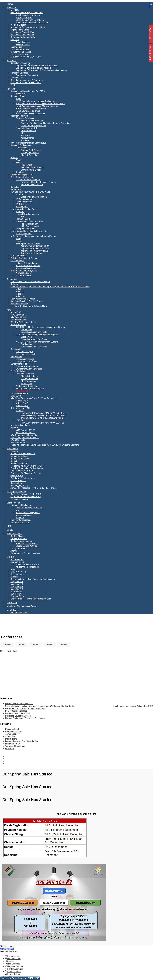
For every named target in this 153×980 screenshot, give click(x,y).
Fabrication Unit (23, 219)
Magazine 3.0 (17, 587)
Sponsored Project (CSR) (22, 175)
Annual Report (22, 207)
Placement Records (19, 499)
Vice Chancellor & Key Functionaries (27, 13)
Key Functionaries (24, 18)
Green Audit (16, 349)
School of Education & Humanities (26, 83)
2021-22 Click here (9, 651)
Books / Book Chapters (31, 150)
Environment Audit (19, 364)
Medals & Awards (19, 539)
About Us (15, 10)
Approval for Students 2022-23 (35, 248)
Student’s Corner (14, 534)
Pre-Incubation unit (29, 224)
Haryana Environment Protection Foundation (25, 718)
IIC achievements (24, 234)
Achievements (27, 138)
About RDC (21, 94)
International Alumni (25, 515)
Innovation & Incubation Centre (24, 209)
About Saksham (23, 42)
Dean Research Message (22, 177)
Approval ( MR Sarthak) (31, 253)
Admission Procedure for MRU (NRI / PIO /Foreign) (34, 488)
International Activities (26, 268)
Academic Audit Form (20, 425)
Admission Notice (13, 731)
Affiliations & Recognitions (22, 35)
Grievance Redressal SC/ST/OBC (26, 57)
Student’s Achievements (21, 541)
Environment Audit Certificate (29, 369)
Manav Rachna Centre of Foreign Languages (30, 282)
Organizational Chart (20, 30)
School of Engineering (20, 63)
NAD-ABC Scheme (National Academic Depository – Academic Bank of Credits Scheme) (50, 287)
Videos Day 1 (22, 401)
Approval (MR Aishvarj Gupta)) (34, 251)
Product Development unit (27, 214)
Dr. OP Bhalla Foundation (16, 711)
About (18, 99)
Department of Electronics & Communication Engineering (41, 70)
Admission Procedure (20, 458)
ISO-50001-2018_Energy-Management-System (37, 334)
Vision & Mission (18, 25)
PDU (23, 216)
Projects (14, 577)
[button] (7, 949)
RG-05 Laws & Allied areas (28, 111)
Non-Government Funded (32, 185)
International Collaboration (22, 505)
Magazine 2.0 (17, 584)
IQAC (9, 310)
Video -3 (20, 294)
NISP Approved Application (28, 243)
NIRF (9, 526)
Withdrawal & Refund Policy (23, 478)
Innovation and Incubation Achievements (29, 231)
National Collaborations (26, 263)
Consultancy (16, 187)
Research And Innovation (27, 543)
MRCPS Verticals (18, 572)
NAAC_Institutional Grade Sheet (25, 435)
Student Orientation (30, 376)
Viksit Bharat (12, 610)
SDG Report (16, 594)
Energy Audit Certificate (26, 361)
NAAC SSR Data (18, 440)
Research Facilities (19, 116)
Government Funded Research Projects (39, 182)
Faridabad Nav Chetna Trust (18, 713)
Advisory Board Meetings (27, 567)
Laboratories (16, 47)
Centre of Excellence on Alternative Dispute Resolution (46, 123)
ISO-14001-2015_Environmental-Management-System (41, 327)
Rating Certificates (24, 202)
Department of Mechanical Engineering (33, 68)
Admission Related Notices (23, 454)
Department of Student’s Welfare (25, 553)
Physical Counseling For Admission (27, 468)
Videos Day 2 (22, 403)
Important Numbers (19, 54)
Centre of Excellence (25, 118)
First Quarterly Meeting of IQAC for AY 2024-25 (42, 413)
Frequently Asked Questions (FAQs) (27, 466)
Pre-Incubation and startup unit (30, 221)
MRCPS (10, 557)
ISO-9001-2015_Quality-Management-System (37, 342)
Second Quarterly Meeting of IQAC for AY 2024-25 (44, 415)
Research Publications (21, 145)
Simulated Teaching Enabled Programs (28, 301)
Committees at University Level (30, 20)
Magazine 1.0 (17, 582)
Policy (19, 239)
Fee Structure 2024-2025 (22, 471)
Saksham (15, 40)
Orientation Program (25, 374)
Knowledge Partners (20, 49)
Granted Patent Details (31, 170)
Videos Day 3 (22, 406)
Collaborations (17, 261)
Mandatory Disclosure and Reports (22, 606)
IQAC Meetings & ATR (20, 408)
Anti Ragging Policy (19, 485)
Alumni (14, 551)
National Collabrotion (20, 522)
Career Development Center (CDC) (26, 494)
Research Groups (18, 96)
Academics (12, 279)
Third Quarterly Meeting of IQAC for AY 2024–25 (43, 418)
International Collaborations (28, 266)
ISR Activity (12, 603)
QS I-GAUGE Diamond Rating (23, 322)
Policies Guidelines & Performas (25, 258)
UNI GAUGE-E (17, 476)
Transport (15, 451)
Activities (20, 172)
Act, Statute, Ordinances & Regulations (28, 27)
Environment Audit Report (27, 366)
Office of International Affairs (29, 508)
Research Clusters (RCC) (27, 128)
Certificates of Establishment (34, 197)
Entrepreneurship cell (25, 229)
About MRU (12, 8)
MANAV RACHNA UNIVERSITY (40, 705)
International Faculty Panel (28, 513)
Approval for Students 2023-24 (35, 246)
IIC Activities (22, 204)
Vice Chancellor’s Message (28, 15)
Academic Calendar (19, 304)
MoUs (18, 510)
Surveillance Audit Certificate (34, 332)
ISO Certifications (18, 325)
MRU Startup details (30, 226)
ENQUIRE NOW (150, 53)
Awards (14, 569)
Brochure (15, 461)
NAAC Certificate (18, 317)
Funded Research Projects (28, 180)
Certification (26, 330)
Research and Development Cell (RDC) (28, 91)
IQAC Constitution (19, 315)
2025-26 (20, 420)
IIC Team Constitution (25, 199)
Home (10, 4)
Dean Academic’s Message (23, 299)
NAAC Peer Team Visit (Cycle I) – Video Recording (33, 398)
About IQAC (16, 312)
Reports (14, 428)
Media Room (11, 739)
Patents (19, 162)
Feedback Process (19, 442)
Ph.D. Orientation (28, 381)
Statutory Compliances (21, 52)
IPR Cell (14, 158)
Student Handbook (19, 463)
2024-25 (20, 411)
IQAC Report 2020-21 (25, 430)
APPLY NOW (150, 34)
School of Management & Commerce (27, 80)
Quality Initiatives (18, 371)
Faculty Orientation (29, 379)
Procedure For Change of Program (26, 473)
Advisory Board (17, 562)
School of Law (17, 78)
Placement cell (12, 729)
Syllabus (14, 284)
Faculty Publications (30, 153)
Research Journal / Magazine (24, 270)
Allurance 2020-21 (24, 273)
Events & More (17, 596)
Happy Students (18, 548)
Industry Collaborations (21, 520)
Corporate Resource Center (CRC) (26, 497)
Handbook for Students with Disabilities (29, 306)
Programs (11, 61)
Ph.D (13, 85)
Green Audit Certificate (26, 354)
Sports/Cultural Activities (27, 546)
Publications (21, 148)
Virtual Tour (10, 736)
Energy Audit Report (25, 359)
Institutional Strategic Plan (22, 32)
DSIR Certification (19, 256)
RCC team (25, 135)
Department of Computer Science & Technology (37, 65)
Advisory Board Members (27, 564)
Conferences (22, 391)
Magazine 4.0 (17, 589)
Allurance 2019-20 (24, 275)
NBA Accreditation (19, 320)
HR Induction (27, 384)
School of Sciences (19, 73)
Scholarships (16, 483)
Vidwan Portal (17, 189)
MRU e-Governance (19, 393)
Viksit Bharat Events (20, 612)
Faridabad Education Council (18, 716)
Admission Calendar (20, 456)
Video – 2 (20, 291)
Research (11, 89)
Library (10, 530)
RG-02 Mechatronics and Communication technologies (40, 104)
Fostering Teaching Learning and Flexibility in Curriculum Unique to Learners (45, 445)
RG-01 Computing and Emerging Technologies (36, 101)
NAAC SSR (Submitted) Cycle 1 (25, 438)
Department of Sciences (27, 75)
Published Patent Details (32, 167)
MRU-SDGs (16, 396)
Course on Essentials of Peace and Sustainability (33, 579)
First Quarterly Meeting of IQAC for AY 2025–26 (43, 423)
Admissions (12, 449)
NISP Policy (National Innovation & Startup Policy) (33, 236)
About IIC (20, 194)
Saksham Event (23, 45)
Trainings (25, 140)
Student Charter (18, 536)
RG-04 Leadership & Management (31, 108)
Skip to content (7, 946)
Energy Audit (16, 357)
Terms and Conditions (15, 746)
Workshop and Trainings (27, 386)
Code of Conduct (18, 481)
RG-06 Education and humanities (30, 113)
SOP (23, 133)
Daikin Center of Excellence (33, 126)
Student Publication (30, 155)
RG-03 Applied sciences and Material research (37, 106)
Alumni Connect (12, 734)
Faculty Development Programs (30, 388)
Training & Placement (16, 492)
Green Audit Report (24, 352)
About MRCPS (17, 560)
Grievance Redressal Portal (23, 37)
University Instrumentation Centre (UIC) (28, 143)
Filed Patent (26, 165)
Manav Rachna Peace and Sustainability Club (31, 599)
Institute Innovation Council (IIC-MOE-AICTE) (31, 192)
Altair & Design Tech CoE (32, 121)
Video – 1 (20, 289)
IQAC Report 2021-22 (25, 433)
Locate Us (10, 749)
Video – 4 (20, 296)
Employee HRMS (13, 744)
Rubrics (19, 241)
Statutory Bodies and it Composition (32, 22)
